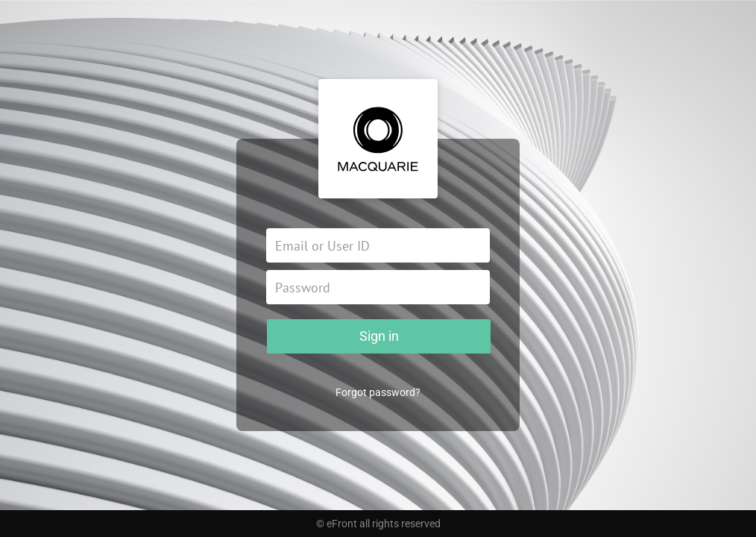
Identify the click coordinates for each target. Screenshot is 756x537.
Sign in (379, 336)
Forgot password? (378, 392)
